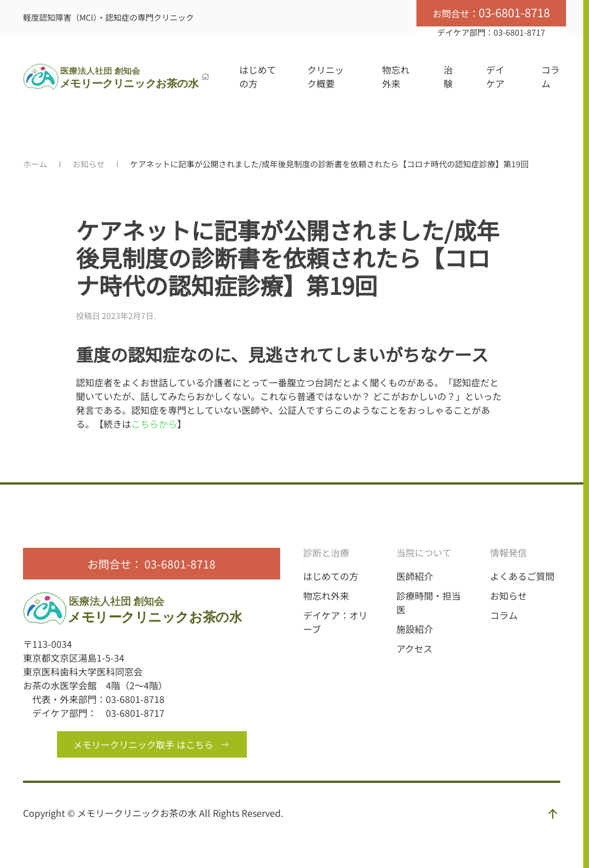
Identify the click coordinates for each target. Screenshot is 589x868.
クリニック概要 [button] (326, 76)
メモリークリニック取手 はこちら (152, 744)
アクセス (414, 648)
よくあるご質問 (522, 576)
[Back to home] (112, 76)
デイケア (495, 76)
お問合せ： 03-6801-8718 (152, 564)
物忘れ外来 (396, 76)
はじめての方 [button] (258, 76)
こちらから (154, 424)
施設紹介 (415, 629)
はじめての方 (331, 576)
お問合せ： (491, 12)
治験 (448, 76)
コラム (550, 76)
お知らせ (508, 596)
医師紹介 (415, 576)
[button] (553, 814)
